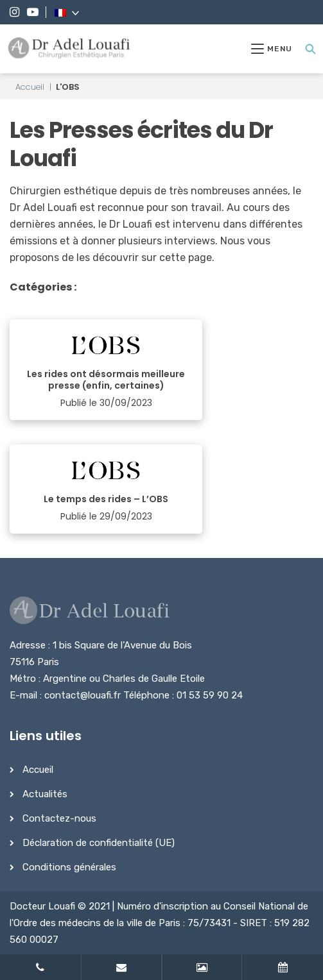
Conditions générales (69, 867)
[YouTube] (33, 12)
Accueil (30, 87)
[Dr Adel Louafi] (70, 49)
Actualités (45, 794)
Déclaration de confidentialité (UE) (99, 843)
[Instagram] (14, 12)
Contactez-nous (59, 818)
